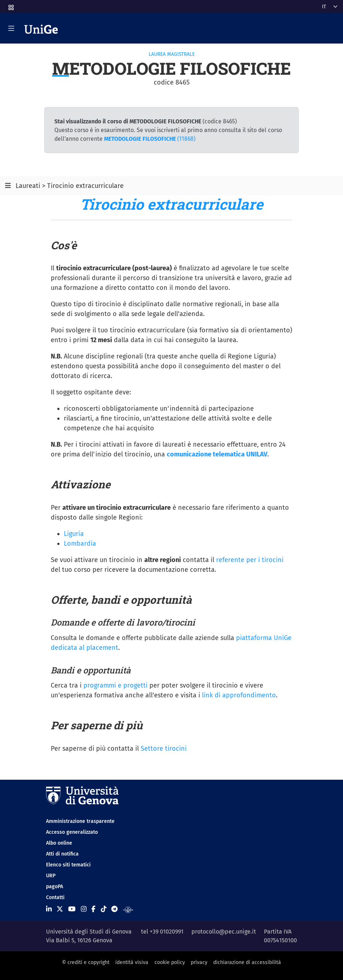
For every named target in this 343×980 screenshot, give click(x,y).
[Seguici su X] (60, 909)
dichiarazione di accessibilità (247, 962)
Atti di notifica (62, 854)
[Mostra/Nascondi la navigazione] (11, 28)
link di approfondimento (239, 695)
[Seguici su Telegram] (114, 909)
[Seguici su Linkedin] (49, 909)
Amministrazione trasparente (80, 821)
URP (51, 876)
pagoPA (55, 887)
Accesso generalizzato (72, 832)
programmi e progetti (115, 685)
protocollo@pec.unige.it (224, 932)
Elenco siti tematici (68, 865)
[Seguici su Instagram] (84, 909)
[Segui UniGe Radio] (128, 909)
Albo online (59, 843)
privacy (199, 962)
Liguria (74, 534)
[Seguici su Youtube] (72, 909)
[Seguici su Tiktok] (104, 909)
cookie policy (170, 962)
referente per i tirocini (250, 560)
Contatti (55, 897)
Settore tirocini (164, 749)
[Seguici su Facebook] (93, 909)
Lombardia (80, 544)
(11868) (150, 139)
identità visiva (132, 962)
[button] (11, 5)
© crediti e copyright (86, 962)
